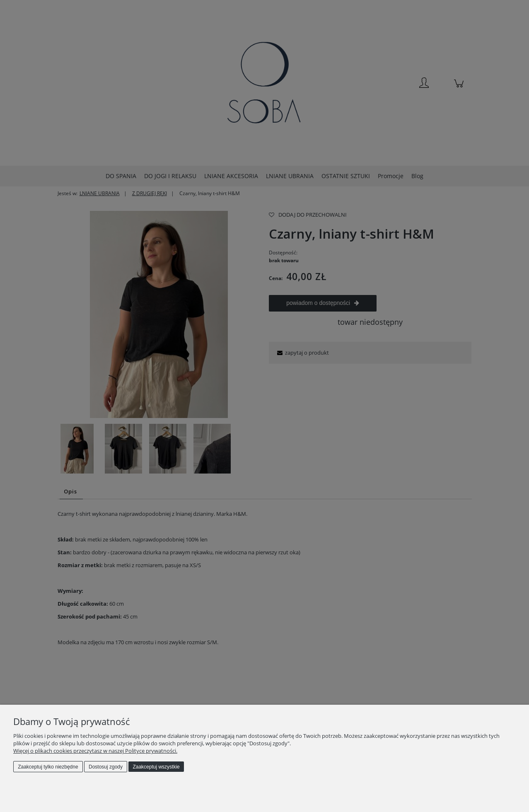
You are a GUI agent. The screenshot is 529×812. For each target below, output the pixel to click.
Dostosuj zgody (106, 767)
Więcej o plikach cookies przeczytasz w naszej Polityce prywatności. (95, 751)
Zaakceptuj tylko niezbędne (48, 767)
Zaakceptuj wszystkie (156, 767)
